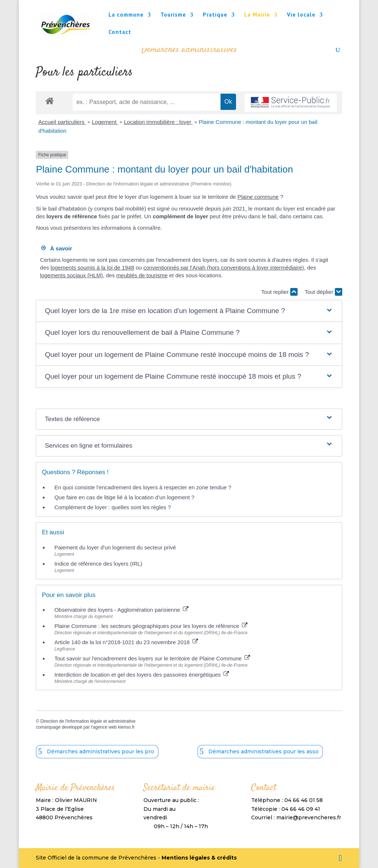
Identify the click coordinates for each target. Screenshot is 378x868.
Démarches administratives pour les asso (263, 751)
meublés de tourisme (142, 275)
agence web (105, 727)
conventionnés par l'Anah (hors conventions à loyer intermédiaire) (224, 268)
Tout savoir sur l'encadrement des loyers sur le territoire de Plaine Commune (152, 658)
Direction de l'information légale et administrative (88, 721)
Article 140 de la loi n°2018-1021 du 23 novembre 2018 (126, 642)
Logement (105, 122)
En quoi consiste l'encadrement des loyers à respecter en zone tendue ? (143, 487)
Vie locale (301, 15)
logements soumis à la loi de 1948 (92, 268)
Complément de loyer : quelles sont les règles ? (112, 507)
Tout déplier (323, 292)
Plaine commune (258, 197)
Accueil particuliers (62, 122)
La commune (126, 15)
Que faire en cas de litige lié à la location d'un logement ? (124, 497)
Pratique (215, 15)
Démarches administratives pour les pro (100, 751)
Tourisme (173, 15)
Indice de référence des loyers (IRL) (98, 564)
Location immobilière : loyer (158, 122)
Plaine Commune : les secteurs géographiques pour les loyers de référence (151, 626)
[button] (189, 311)
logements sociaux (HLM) (72, 275)
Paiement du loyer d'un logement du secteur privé (116, 547)
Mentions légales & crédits (199, 858)
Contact (120, 32)
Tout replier (279, 292)
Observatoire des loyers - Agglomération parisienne (121, 610)
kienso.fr (126, 727)
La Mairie (257, 15)
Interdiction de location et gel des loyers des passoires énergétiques (141, 675)
